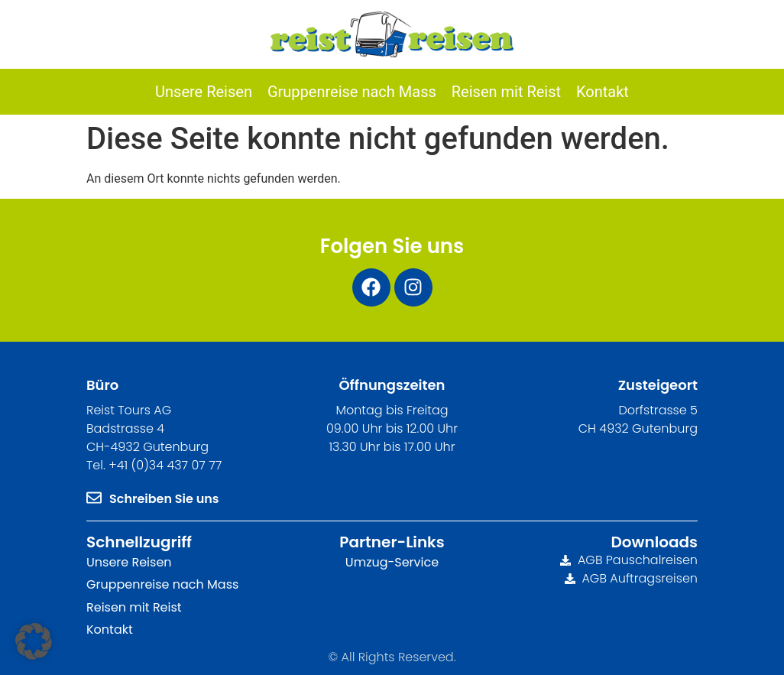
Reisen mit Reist (134, 607)
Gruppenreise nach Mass (162, 584)
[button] (34, 641)
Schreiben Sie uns (164, 499)
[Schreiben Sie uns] (94, 498)
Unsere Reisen (129, 562)
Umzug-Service (392, 562)
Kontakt (110, 630)
